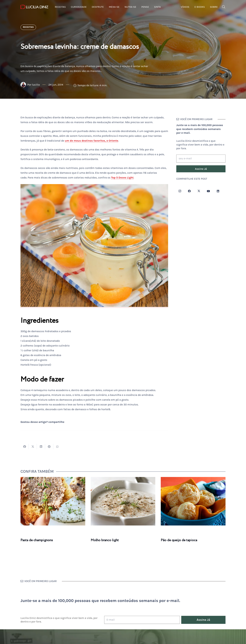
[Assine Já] (201, 169)
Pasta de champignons (37, 540)
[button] (224, 7)
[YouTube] (208, 191)
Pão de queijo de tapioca (179, 540)
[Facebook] (189, 191)
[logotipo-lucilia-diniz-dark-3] (34, 7)
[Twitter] (199, 191)
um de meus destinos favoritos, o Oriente (92, 141)
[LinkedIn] (218, 191)
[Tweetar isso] (33, 447)
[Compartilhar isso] (25, 447)
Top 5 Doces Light (122, 178)
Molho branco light (105, 540)
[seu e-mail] (201, 159)
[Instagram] (180, 191)
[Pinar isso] (49, 447)
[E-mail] (142, 620)
